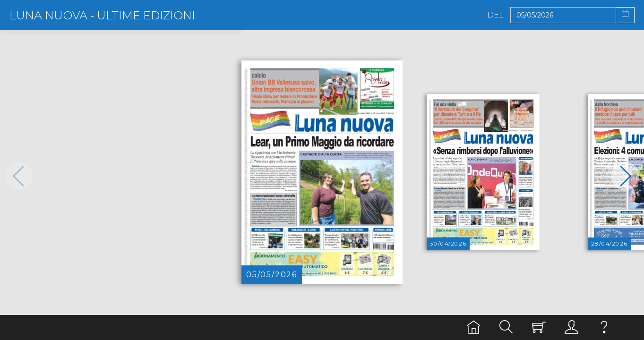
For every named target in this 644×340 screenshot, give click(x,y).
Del (495, 15)
